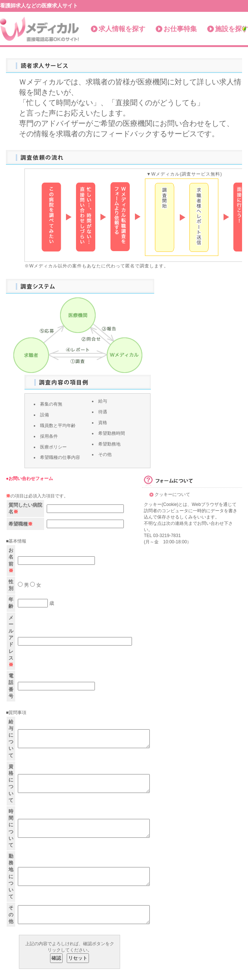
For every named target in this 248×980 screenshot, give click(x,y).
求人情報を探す (122, 29)
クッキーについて (172, 494)
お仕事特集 (180, 29)
